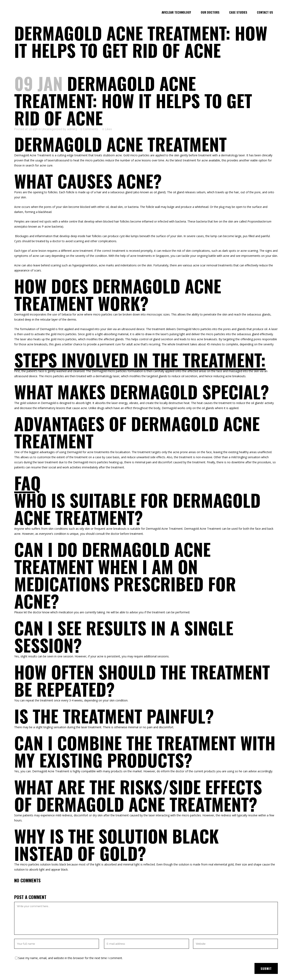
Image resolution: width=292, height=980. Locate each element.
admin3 (72, 129)
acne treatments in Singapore (150, 256)
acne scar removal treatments (213, 265)
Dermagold (22, 155)
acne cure (46, 165)
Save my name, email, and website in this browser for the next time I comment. (70, 958)
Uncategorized (52, 129)
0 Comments (89, 129)
